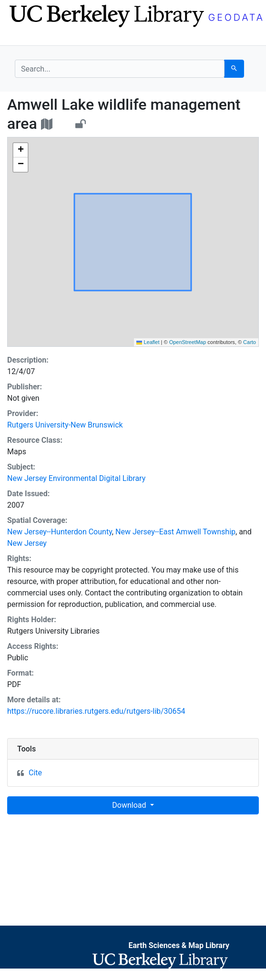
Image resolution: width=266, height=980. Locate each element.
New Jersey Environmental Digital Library (76, 478)
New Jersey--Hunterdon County (60, 532)
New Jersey (27, 543)
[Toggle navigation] (21, 37)
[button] (20, 150)
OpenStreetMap (188, 342)
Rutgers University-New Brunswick (65, 425)
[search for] (120, 69)
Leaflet (148, 342)
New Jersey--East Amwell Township (175, 532)
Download (130, 805)
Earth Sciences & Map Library (179, 945)
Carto (250, 342)
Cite (35, 773)
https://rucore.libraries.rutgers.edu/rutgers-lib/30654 (96, 711)
